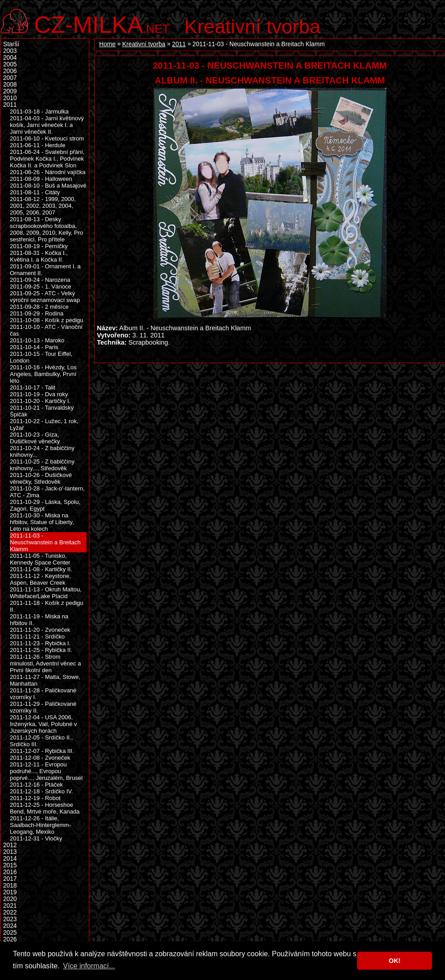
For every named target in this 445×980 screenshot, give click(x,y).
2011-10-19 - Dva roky (39, 394)
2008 (10, 85)
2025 (10, 933)
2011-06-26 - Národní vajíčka (48, 172)
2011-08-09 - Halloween (41, 179)
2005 (10, 64)
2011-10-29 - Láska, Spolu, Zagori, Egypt (45, 505)
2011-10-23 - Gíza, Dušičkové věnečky (35, 438)
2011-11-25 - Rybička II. (41, 650)
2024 (10, 926)
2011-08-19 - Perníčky (39, 246)
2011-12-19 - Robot (35, 798)
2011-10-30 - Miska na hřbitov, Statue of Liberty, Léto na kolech (42, 522)
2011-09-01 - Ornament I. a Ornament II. (45, 270)
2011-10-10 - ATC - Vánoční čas (46, 330)
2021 (10, 906)
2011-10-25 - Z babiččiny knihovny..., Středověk (42, 465)
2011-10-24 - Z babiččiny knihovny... (42, 451)
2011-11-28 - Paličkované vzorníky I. (43, 694)
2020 (10, 899)
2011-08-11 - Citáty (35, 192)
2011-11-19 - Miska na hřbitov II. (39, 620)
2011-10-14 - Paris (34, 347)
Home (107, 44)
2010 (10, 98)
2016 (10, 872)
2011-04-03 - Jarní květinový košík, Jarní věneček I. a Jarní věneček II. (47, 125)
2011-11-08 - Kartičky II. (41, 569)
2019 (10, 892)
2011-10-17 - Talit (33, 387)
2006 (10, 71)
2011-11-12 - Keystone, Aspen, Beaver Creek (40, 579)
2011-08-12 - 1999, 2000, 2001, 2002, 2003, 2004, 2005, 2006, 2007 (43, 206)
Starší (11, 44)
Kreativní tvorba (252, 26)
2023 (10, 919)
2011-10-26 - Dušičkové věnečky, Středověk (41, 478)
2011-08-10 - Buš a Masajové (48, 186)
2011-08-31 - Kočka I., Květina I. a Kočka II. (39, 256)
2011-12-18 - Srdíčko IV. (41, 791)
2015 (10, 865)
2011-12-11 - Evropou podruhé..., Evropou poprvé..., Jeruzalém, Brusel (46, 771)
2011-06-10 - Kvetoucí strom (47, 138)
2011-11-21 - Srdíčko (37, 637)
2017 (10, 879)
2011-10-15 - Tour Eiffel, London (41, 357)
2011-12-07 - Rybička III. (42, 751)
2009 (10, 91)
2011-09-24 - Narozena (40, 280)
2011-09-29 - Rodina (37, 313)
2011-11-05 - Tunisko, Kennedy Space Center (40, 559)
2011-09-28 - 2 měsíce (39, 307)
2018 (10, 886)
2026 (10, 939)
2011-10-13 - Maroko (37, 340)
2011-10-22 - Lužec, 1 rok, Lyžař (44, 424)
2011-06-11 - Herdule (38, 145)
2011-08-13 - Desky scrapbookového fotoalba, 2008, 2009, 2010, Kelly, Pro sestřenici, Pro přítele (46, 229)
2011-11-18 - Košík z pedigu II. (47, 606)
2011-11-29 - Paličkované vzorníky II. (43, 707)
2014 (10, 859)
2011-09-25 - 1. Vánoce (41, 287)
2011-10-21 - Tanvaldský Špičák (42, 411)
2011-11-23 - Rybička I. (40, 643)
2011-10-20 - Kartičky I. (40, 401)
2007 (10, 78)
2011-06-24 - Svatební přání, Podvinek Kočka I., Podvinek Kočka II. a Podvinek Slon (47, 159)
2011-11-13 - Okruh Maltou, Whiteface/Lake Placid (46, 593)
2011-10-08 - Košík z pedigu (47, 320)
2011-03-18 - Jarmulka (39, 112)
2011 (179, 44)
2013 (10, 852)
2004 (10, 58)
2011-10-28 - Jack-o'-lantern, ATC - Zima (47, 492)
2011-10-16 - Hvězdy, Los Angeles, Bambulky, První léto (43, 374)
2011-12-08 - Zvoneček (40, 758)
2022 (10, 912)
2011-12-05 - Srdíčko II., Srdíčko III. (41, 741)
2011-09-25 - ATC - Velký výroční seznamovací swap (45, 297)
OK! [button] (394, 961)
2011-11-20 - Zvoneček (40, 630)
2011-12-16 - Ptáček (36, 785)
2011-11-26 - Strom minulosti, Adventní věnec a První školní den (45, 663)
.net (102, 24)
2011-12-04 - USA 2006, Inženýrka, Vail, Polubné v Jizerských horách (44, 724)
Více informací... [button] (89, 966)
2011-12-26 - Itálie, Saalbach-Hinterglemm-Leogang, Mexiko (41, 825)
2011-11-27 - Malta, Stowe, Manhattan (45, 680)
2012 (10, 845)
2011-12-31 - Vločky (36, 838)
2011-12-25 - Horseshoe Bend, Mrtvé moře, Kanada (45, 808)
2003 (10, 51)
